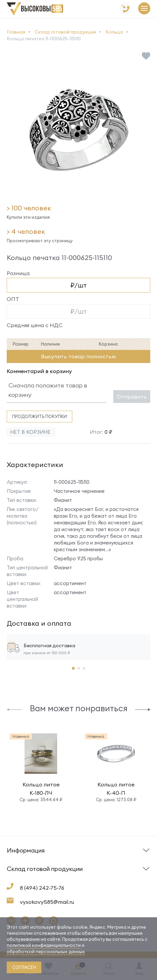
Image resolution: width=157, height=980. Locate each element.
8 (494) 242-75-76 (42, 888)
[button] (14, 709)
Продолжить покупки (40, 416)
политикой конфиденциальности (44, 945)
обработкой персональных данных (46, 951)
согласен (24, 967)
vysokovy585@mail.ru (47, 902)
